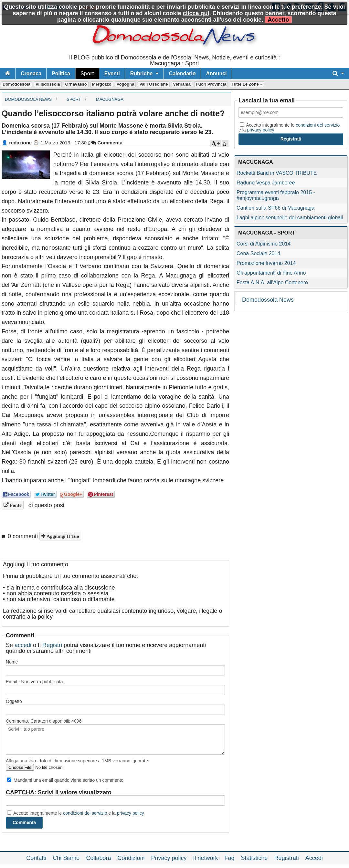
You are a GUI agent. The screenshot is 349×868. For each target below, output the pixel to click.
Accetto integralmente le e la (76, 813)
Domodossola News (268, 300)
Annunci (217, 73)
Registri (52, 645)
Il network (206, 858)
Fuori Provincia (211, 84)
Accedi (314, 858)
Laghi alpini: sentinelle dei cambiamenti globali (290, 218)
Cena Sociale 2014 (258, 253)
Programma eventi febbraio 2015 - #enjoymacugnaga (276, 195)
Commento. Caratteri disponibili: (44, 721)
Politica (61, 73)
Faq (230, 858)
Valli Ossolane (153, 84)
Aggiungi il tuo (62, 536)
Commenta (107, 143)
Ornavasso (76, 84)
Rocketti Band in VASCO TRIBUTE (277, 173)
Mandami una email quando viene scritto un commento (65, 780)
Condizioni (131, 858)
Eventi (112, 73)
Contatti (36, 858)
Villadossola (48, 84)
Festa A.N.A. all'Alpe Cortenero (272, 282)
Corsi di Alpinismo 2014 (264, 244)
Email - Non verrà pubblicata (34, 682)
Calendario (182, 73)
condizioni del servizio (85, 813)
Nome (12, 662)
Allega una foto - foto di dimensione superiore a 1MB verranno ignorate (77, 761)
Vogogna (126, 84)
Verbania (182, 84)
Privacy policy (169, 858)
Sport (87, 73)
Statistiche (254, 858)
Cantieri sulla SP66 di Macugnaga (275, 208)
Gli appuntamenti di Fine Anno (271, 273)
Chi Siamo (66, 858)
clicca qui (196, 13)
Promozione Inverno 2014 (266, 263)
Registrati (287, 858)
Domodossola (16, 84)
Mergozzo (102, 84)
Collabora (98, 858)
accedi (23, 645)
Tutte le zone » (247, 84)
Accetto (278, 20)
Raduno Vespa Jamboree (266, 183)
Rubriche (141, 73)
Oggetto (14, 701)
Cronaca (31, 73)
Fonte (15, 505)
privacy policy (131, 813)
